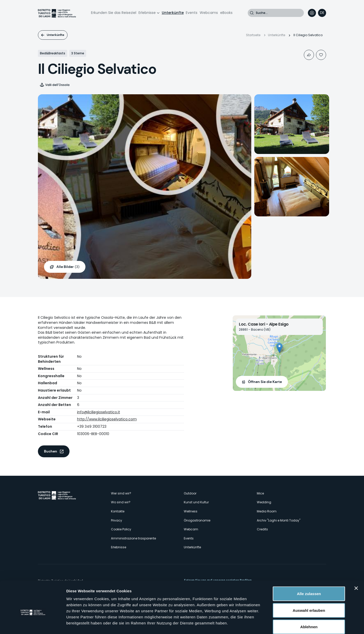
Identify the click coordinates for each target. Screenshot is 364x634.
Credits (262, 529)
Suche (252, 13)
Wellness (191, 511)
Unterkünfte (173, 13)
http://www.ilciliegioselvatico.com (107, 419)
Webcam (191, 529)
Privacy (117, 520)
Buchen (51, 451)
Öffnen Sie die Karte (265, 382)
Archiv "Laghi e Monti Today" (279, 520)
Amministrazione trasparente (133, 538)
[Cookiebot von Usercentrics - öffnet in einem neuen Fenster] (33, 624)
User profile (312, 13)
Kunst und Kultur (196, 502)
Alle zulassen (309, 568)
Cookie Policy (121, 529)
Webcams (209, 13)
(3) (68, 267)
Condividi (309, 55)
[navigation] (322, 13)
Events (192, 13)
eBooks (226, 13)
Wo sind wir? (121, 502)
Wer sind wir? (121, 493)
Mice (260, 493)
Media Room (267, 511)
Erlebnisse (147, 13)
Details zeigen (269, 624)
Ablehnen (309, 601)
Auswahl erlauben (309, 584)
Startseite (253, 35)
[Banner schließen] (356, 562)
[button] (279, 348)
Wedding (264, 502)
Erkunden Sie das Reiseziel (114, 13)
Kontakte (118, 511)
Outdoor (190, 493)
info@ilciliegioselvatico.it (99, 412)
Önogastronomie (197, 520)
